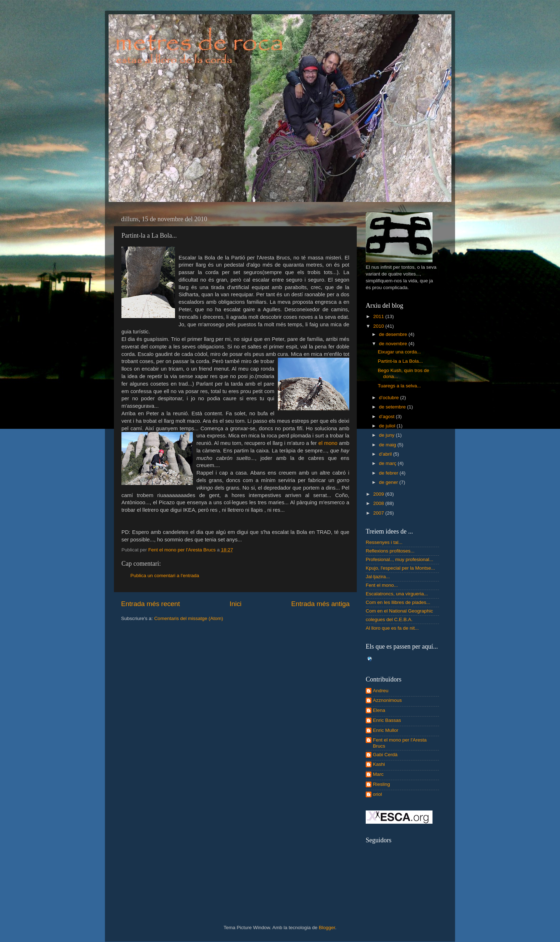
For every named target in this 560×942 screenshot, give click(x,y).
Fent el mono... (382, 585)
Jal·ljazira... (378, 577)
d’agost (387, 417)
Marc (378, 774)
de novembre (394, 344)
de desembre (394, 334)
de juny (387, 435)
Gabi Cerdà (385, 755)
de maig (388, 445)
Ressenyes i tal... (384, 542)
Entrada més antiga (320, 604)
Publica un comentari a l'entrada (165, 576)
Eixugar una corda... (399, 352)
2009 (379, 494)
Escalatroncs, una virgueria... (397, 594)
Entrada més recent (151, 604)
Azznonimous (387, 700)
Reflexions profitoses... (390, 551)
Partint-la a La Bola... (400, 361)
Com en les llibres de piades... (398, 602)
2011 (379, 316)
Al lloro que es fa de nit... (392, 628)
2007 (379, 513)
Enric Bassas (387, 720)
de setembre (393, 407)
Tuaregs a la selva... (399, 386)
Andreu (381, 691)
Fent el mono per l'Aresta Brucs (400, 743)
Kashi (379, 764)
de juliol (388, 426)
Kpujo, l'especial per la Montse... (400, 568)
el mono (328, 443)
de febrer (389, 473)
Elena (379, 710)
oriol (377, 794)
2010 (379, 326)
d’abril (386, 454)
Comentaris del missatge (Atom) (189, 618)
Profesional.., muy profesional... (399, 559)
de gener (389, 482)
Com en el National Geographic (399, 611)
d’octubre (389, 398)
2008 (379, 503)
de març (388, 463)
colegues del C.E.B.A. (389, 619)
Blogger (327, 928)
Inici (236, 604)
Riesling (381, 784)
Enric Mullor (386, 730)
